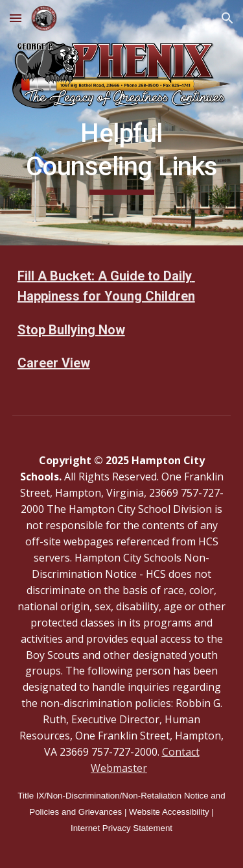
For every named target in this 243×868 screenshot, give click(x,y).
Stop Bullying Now (71, 330)
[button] (16, 18)
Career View (54, 363)
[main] (122, 156)
